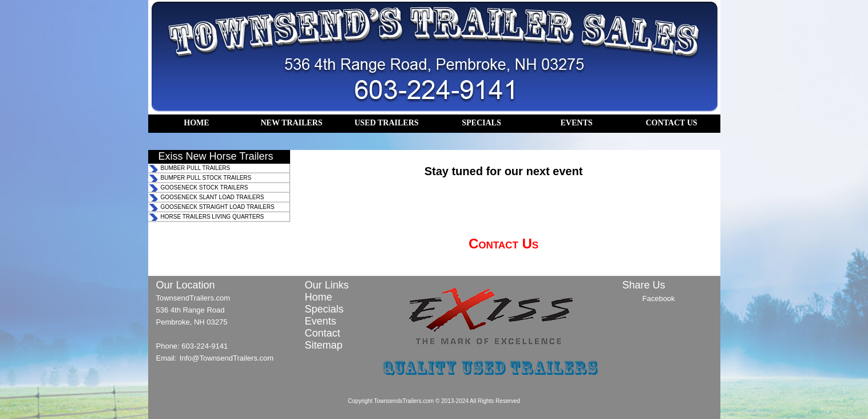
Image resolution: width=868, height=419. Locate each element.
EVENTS (576, 123)
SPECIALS (481, 123)
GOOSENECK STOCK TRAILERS (205, 187)
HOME (196, 123)
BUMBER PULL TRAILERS (196, 168)
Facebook (659, 299)
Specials (324, 309)
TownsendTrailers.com (193, 298)
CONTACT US (671, 123)
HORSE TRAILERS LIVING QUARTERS (213, 217)
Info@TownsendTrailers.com (227, 358)
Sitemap (324, 345)
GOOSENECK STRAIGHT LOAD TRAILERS (218, 207)
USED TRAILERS (386, 123)
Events (321, 321)
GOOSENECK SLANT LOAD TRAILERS (213, 197)
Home (319, 297)
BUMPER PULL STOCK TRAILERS (206, 178)
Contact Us (504, 244)
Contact (323, 333)
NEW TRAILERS (291, 123)
